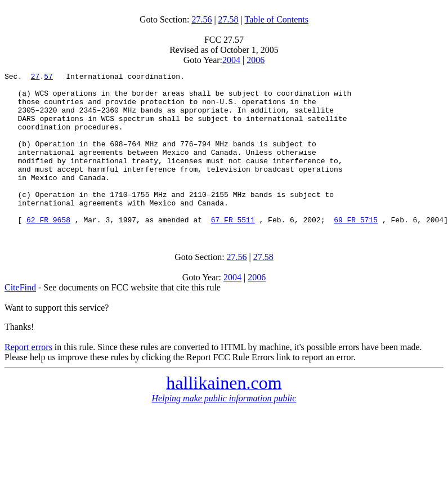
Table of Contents (277, 19)
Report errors (28, 377)
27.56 (201, 19)
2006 (256, 60)
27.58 (229, 19)
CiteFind (20, 318)
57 (48, 78)
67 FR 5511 (233, 250)
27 (35, 78)
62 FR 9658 (48, 250)
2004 (231, 60)
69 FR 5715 (356, 250)
